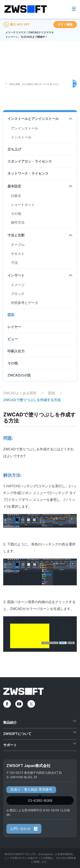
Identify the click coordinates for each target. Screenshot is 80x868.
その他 (16, 213)
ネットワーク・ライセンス (28, 173)
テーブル (18, 245)
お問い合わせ (24, 829)
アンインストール (25, 128)
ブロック (18, 294)
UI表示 (16, 196)
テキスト (18, 254)
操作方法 (18, 222)
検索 (75, 83)
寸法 (14, 263)
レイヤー (14, 327)
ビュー (13, 339)
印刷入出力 (16, 351)
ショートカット (23, 205)
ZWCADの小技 (19, 375)
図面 (11, 315)
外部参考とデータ (25, 303)
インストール (21, 137)
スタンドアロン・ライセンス (30, 161)
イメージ (18, 285)
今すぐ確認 (65, 24)
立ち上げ (14, 149)
